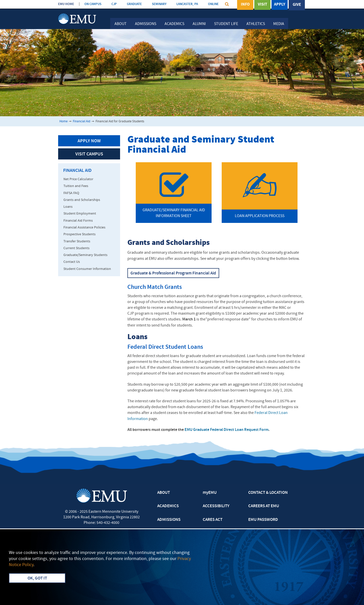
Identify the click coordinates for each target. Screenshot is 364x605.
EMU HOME (66, 4)
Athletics (256, 24)
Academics (174, 24)
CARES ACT (213, 520)
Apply (280, 5)
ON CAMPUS (93, 4)
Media (279, 24)
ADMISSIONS (169, 520)
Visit (263, 5)
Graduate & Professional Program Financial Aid (173, 273)
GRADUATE (134, 4)
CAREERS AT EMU (264, 506)
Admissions (146, 24)
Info (245, 5)
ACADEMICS (168, 506)
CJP (114, 4)
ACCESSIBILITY (216, 506)
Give (297, 5)
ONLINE (213, 4)
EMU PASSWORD (263, 520)
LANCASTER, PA (187, 4)
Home (63, 121)
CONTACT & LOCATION (268, 493)
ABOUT (164, 493)
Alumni (199, 24)
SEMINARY (159, 4)
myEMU (210, 493)
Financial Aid (82, 121)
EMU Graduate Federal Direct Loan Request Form (226, 430)
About (121, 24)
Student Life (226, 24)
